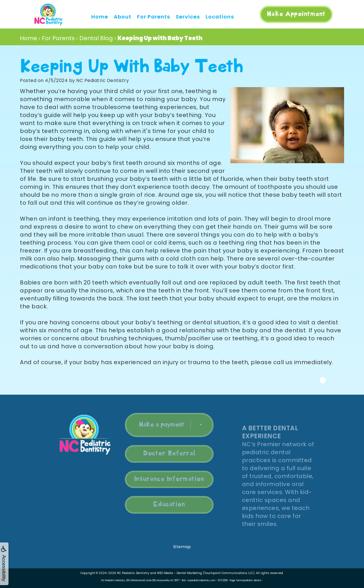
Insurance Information (162, 479)
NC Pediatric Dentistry (133, 573)
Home (100, 17)
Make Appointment (296, 14)
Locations (220, 17)
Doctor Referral (163, 454)
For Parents (154, 17)
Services (188, 17)
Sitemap (182, 547)
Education (162, 505)
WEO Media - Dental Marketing (179, 573)
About (123, 17)
